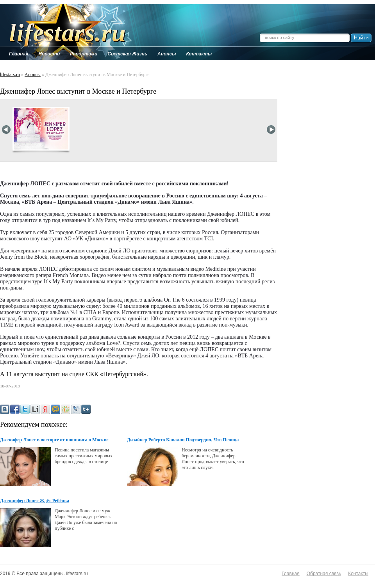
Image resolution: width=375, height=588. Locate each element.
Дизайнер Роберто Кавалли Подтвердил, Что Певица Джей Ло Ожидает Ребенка (183, 440)
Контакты (358, 574)
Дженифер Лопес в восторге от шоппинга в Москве (54, 440)
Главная (291, 574)
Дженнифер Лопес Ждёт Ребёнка (35, 501)
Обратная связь (324, 574)
